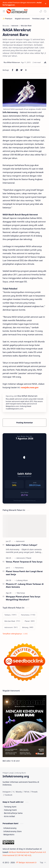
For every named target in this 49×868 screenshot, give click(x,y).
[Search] (45, 11)
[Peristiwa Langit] (38, 19)
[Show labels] (16, 634)
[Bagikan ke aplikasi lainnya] (26, 70)
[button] (41, 11)
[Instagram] (7, 792)
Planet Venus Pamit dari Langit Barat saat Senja (24, 573)
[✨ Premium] (7, 19)
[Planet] (29, 558)
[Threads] (34, 792)
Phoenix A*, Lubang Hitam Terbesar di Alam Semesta (25, 585)
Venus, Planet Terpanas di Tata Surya (24, 562)
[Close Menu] (46, 4)
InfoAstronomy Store (13, 831)
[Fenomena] (19, 568)
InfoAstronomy (10, 828)
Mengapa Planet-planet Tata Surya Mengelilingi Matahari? (23, 598)
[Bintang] (28, 627)
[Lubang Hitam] (22, 580)
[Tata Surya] (21, 593)
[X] (13, 792)
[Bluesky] (19, 792)
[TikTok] (27, 792)
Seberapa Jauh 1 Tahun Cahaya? (22, 545)
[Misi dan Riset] (12, 621)
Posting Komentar (25, 423)
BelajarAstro (9, 834)
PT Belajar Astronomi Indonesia (30, 862)
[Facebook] (8, 795)
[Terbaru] (10, 615)
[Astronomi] (20, 541)
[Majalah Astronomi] (22, 19)
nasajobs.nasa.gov (30, 387)
